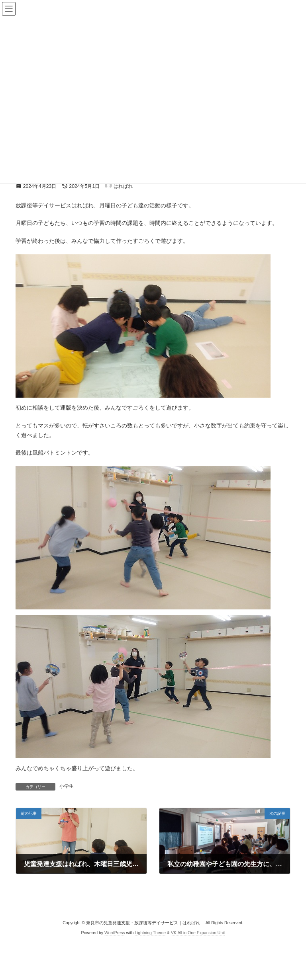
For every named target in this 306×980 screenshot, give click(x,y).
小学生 (67, 786)
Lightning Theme (150, 933)
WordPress (115, 933)
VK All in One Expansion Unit (198, 933)
